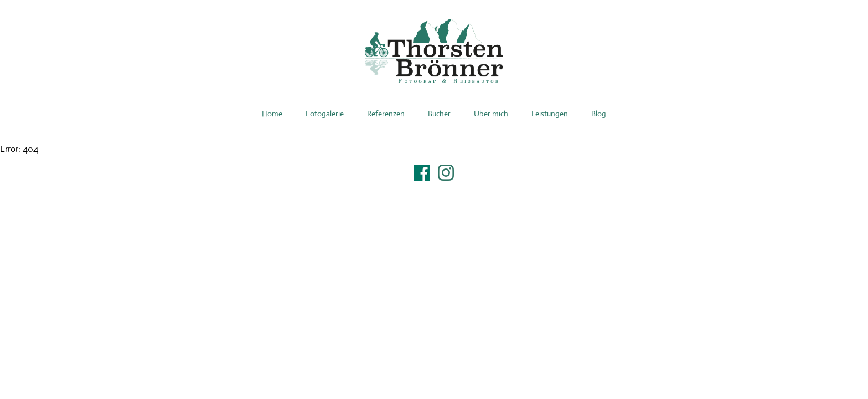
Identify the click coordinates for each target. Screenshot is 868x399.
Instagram (446, 173)
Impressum (434, 187)
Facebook (422, 173)
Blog (599, 114)
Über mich (491, 114)
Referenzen (386, 114)
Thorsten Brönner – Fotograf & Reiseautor (434, 51)
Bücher (439, 114)
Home (272, 114)
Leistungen (550, 114)
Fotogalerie (325, 114)
